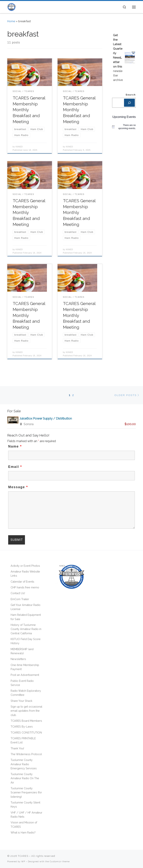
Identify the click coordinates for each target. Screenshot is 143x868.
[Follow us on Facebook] (131, 857)
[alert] (124, 127)
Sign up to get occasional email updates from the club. (26, 711)
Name (15, 446)
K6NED (19, 147)
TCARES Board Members (26, 721)
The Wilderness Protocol (26, 754)
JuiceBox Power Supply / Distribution (46, 418)
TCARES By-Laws (22, 727)
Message (18, 487)
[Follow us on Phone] (135, 857)
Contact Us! (18, 593)
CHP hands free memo (25, 587)
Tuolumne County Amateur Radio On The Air (25, 778)
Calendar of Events (22, 582)
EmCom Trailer (20, 599)
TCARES (23, 856)
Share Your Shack (22, 701)
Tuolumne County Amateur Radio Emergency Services (24, 764)
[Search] (129, 103)
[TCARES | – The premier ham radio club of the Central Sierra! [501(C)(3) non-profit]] (11, 7)
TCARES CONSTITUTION (26, 732)
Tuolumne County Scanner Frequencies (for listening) (26, 792)
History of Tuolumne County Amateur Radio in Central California (26, 629)
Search (131, 95)
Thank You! (17, 748)
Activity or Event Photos (25, 566)
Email (15, 467)
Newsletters (18, 659)
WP (23, 861)
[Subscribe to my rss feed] (126, 857)
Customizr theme (60, 861)
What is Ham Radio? (23, 832)
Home (11, 21)
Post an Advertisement (25, 675)
